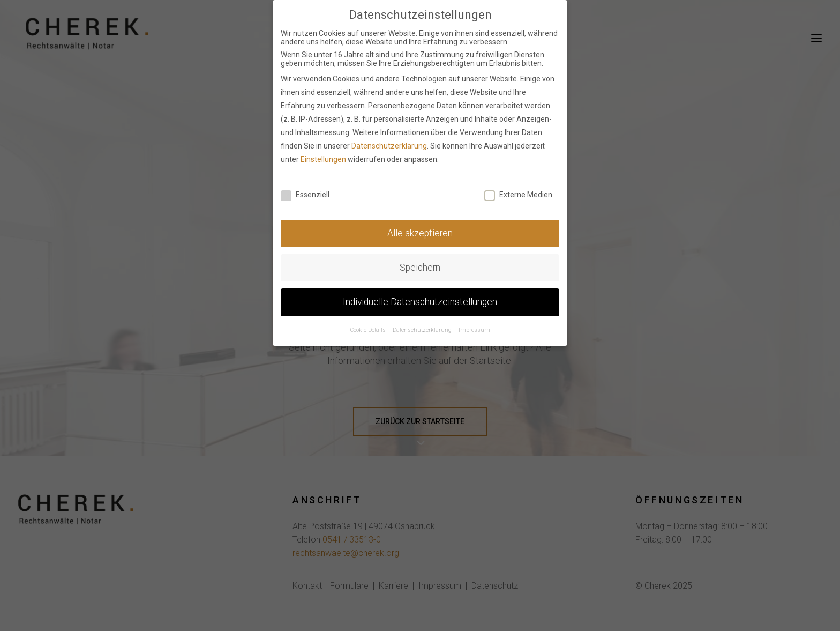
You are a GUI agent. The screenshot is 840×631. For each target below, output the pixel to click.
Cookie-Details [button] (369, 327)
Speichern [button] (420, 265)
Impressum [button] (474, 327)
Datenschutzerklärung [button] (423, 327)
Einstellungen (323, 156)
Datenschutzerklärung (389, 143)
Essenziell (305, 192)
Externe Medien (518, 192)
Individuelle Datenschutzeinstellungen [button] (420, 299)
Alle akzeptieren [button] (420, 231)
